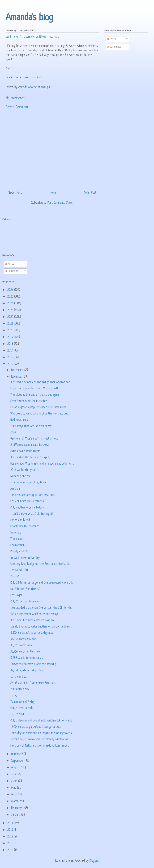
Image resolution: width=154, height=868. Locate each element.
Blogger (94, 861)
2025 (11, 297)
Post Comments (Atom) (60, 203)
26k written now (20, 689)
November (17, 377)
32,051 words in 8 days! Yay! (27, 671)
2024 (11, 304)
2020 (11, 331)
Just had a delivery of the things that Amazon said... (41, 382)
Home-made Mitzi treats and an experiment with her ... (42, 464)
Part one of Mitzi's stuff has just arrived (34, 439)
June (14, 781)
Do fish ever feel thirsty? (25, 589)
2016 (11, 358)
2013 (11, 830)
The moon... (17, 539)
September (18, 761)
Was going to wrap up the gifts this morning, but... (40, 414)
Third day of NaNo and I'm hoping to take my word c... (42, 733)
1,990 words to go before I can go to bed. (36, 727)
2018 (11, 344)
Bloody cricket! (19, 552)
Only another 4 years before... (28, 508)
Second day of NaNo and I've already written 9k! (39, 740)
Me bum (15, 489)
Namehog (16, 533)
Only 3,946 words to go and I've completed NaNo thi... (42, 583)
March (15, 801)
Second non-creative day (25, 558)
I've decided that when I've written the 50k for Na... (41, 608)
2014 (11, 823)
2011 (11, 844)
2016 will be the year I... (25, 470)
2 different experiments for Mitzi (30, 445)
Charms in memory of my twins (28, 483)
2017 (11, 351)
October (16, 754)
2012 (11, 837)
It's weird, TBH (19, 570)
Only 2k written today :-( (25, 602)
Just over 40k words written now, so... (33, 621)
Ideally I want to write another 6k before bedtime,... (41, 627)
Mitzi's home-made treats (25, 451)
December (17, 370)
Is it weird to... (19, 677)
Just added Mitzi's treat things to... (31, 458)
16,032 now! (17, 714)
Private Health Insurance (25, 527)
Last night (16, 595)
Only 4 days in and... (22, 708)
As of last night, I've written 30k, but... (33, 683)
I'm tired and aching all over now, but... (33, 495)
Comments (114, 47)
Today (14, 696)
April (14, 795)
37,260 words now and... (24, 639)
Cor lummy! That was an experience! (31, 426)
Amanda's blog (29, 18)
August (16, 768)
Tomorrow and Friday (22, 702)
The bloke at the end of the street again (35, 395)
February (17, 808)
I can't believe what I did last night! (32, 514)
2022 (11, 317)
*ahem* (15, 577)
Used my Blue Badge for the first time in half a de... (41, 564)
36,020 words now (21, 646)
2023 (11, 310)
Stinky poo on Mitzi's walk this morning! (33, 664)
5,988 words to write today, (27, 658)
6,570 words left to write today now (32, 633)
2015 (11, 364)
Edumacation (17, 545)
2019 (11, 337)
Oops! (13, 433)
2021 (11, 324)
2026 (11, 290)
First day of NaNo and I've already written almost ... (41, 746)
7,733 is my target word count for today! (34, 614)
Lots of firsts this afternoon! (27, 501)
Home (53, 193)
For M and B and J (21, 520)
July (14, 774)
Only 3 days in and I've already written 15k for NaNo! (41, 721)
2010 (11, 850)
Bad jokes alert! (19, 420)
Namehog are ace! (21, 476)
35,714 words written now (25, 652)
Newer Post (15, 193)
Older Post (90, 193)
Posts (111, 39)
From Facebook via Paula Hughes (29, 401)
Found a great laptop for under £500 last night (38, 407)
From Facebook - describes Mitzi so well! (34, 389)
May (14, 788)
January (16, 815)
